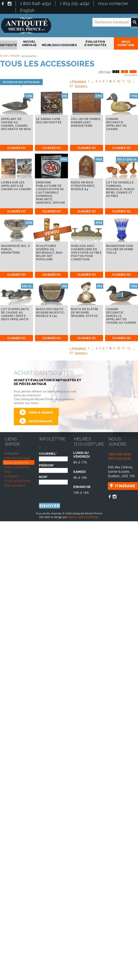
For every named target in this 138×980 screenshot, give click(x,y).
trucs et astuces (17, 481)
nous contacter (113, 3)
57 (71, 85)
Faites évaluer (36, 421)
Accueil (4, 56)
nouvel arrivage (29, 43)
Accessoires (66, 45)
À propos (11, 476)
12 (129, 81)
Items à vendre (36, 412)
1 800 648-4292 (36, 3)
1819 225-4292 (120, 458)
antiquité (9, 45)
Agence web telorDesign (84, 517)
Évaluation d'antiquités (95, 43)
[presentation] (66, 492)
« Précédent (78, 81)
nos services (15, 485)
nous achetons (126, 43)
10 (118, 81)
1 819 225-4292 (75, 3)
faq (7, 471)
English (27, 10)
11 (124, 81)
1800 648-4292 (120, 454)
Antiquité (15, 56)
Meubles (49, 45)
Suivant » (81, 85)
